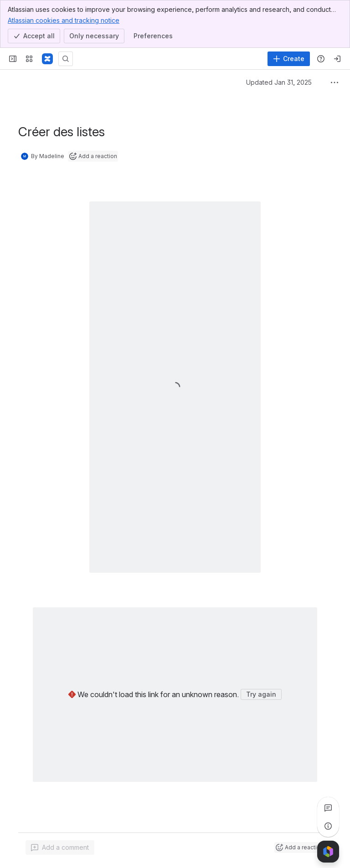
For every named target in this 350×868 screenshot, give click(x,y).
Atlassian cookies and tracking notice (64, 20)
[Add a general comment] (60, 847)
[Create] (289, 59)
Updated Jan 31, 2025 (279, 82)
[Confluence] (47, 59)
